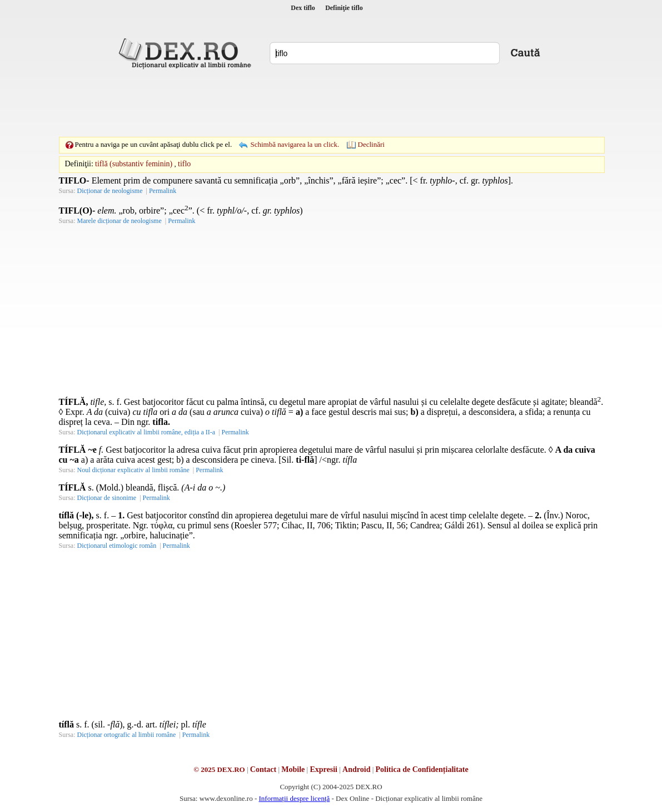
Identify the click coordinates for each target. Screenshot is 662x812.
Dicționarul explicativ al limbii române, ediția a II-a (146, 432)
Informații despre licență (294, 798)
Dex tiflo (303, 8)
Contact (263, 769)
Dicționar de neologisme (110, 191)
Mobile (293, 769)
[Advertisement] (331, 103)
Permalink (163, 191)
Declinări (371, 144)
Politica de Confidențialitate (422, 769)
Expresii (323, 769)
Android (356, 769)
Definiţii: (79, 164)
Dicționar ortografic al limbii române (127, 735)
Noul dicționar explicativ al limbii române (133, 470)
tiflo (184, 164)
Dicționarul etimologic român (117, 546)
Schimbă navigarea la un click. (295, 144)
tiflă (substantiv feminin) (134, 164)
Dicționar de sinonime (107, 498)
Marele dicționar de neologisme (120, 221)
